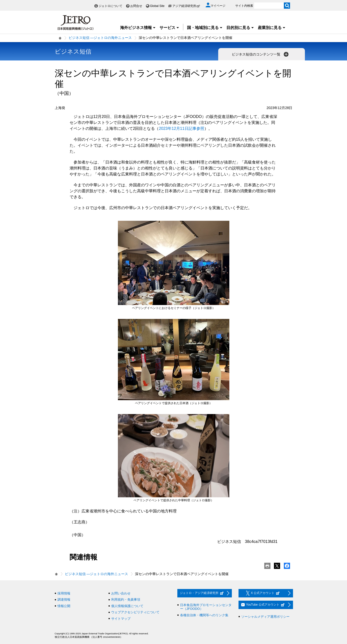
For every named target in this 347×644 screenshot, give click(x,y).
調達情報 (64, 600)
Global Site (157, 6)
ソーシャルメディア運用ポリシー (265, 617)
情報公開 (64, 606)
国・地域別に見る (205, 28)
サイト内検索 (244, 6)
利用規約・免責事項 (126, 600)
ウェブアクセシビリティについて (135, 612)
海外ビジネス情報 (138, 28)
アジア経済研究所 (186, 6)
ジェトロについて (110, 6)
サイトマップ (121, 619)
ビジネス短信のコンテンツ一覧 (261, 54)
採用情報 (64, 593)
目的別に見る (240, 28)
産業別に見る (272, 28)
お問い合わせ (121, 593)
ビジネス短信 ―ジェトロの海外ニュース (100, 38)
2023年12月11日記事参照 (181, 128)
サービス (169, 28)
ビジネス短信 (73, 51)
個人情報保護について (127, 606)
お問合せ (136, 6)
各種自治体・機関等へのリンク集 (204, 615)
